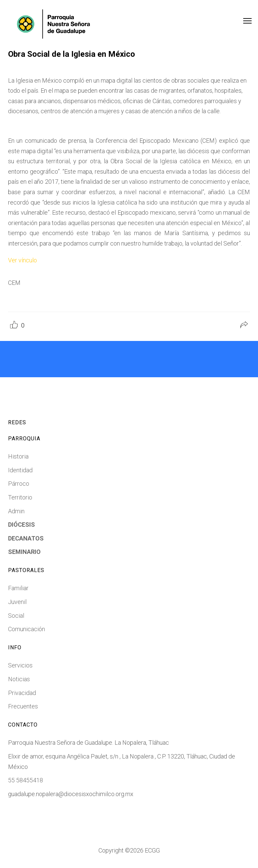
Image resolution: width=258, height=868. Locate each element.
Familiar (18, 588)
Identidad (20, 470)
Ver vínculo (23, 260)
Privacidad (22, 693)
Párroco (19, 484)
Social (16, 616)
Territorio (20, 497)
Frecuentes (23, 706)
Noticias (19, 679)
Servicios (20, 665)
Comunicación (27, 629)
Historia (18, 456)
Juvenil (17, 602)
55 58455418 (26, 780)
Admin (16, 511)
